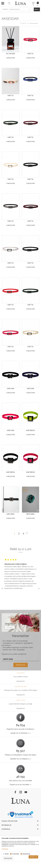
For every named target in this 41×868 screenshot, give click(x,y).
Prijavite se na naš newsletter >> (21, 785)
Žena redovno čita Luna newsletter (20, 781)
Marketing (26, 854)
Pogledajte (21, 681)
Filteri (37, 9)
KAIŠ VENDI (10, 514)
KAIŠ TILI (30, 54)
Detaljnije (5, 849)
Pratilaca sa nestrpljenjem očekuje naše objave (20, 755)
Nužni (7, 854)
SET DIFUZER (10, 54)
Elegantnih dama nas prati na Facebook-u (21, 729)
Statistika (16, 854)
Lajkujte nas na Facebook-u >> (21, 733)
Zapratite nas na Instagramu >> (21, 759)
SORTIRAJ (5, 9)
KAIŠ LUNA (11, 388)
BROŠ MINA (30, 514)
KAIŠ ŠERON (31, 430)
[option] (20, 574)
